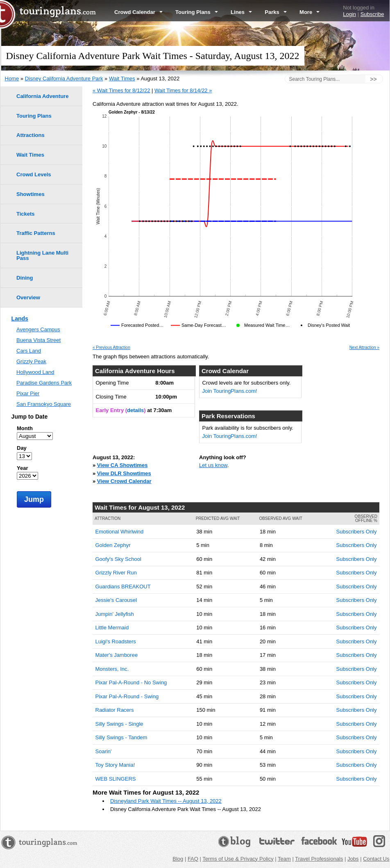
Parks (276, 12)
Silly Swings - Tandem (121, 737)
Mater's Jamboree (117, 655)
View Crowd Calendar (124, 481)
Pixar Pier (28, 393)
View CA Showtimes (122, 465)
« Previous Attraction (111, 348)
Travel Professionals (319, 859)
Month (25, 428)
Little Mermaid (112, 628)
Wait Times (122, 79)
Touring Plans (197, 12)
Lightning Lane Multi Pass (42, 255)
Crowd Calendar (138, 12)
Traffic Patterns (36, 233)
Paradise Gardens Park (44, 383)
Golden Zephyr (113, 545)
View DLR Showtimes (124, 473)
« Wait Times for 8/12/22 (121, 90)
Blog (178, 859)
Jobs (353, 859)
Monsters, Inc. (112, 669)
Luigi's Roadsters (116, 641)
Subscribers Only (357, 532)
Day (22, 448)
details (135, 410)
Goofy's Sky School (118, 559)
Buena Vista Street (39, 340)
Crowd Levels (34, 174)
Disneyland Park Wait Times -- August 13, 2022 (166, 801)
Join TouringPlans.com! (230, 391)
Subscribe (372, 14)
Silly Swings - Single (119, 724)
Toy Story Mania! (115, 765)
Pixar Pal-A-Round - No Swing (131, 682)
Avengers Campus (38, 329)
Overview (28, 297)
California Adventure (42, 96)
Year (22, 468)
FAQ (193, 859)
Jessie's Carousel (116, 600)
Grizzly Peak (31, 361)
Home (12, 79)
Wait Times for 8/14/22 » (183, 90)
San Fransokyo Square (44, 404)
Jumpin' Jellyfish (115, 614)
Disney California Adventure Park (64, 79)
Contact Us (376, 859)
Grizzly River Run (116, 573)
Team (284, 859)
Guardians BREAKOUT (123, 587)
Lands (20, 319)
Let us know (213, 465)
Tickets (26, 214)
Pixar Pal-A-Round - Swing (127, 696)
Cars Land (29, 351)
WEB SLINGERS (116, 779)
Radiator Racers (115, 710)
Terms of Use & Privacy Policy (238, 859)
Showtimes (31, 194)
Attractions (31, 135)
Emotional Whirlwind (120, 532)
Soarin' (104, 751)
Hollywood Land (35, 372)
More (310, 12)
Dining (25, 278)
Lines (241, 12)
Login (349, 14)
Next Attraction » (364, 348)
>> (373, 79)
